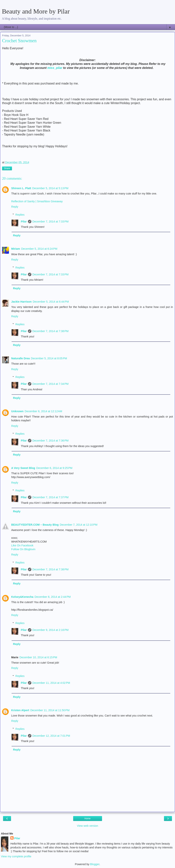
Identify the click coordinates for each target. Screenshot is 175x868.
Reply (15, 207)
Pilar (24, 222)
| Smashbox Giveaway (49, 201)
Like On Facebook (22, 545)
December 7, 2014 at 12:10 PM (78, 525)
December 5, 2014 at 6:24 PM (39, 249)
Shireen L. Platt (21, 188)
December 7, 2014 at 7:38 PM (51, 331)
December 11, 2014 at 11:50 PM (50, 710)
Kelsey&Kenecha (22, 597)
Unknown (17, 411)
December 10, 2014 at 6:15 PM (38, 657)
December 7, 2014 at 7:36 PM (51, 441)
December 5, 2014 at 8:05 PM (49, 358)
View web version (88, 826)
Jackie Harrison (21, 302)
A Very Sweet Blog (23, 468)
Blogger (95, 864)
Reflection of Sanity (23, 201)
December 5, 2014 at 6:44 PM (51, 302)
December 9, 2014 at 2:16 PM (51, 630)
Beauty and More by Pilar (36, 11)
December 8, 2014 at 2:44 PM (53, 597)
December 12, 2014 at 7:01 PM (51, 736)
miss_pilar (55, 68)
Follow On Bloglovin (23, 549)
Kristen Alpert (20, 710)
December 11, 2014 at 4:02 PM (51, 683)
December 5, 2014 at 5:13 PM (50, 188)
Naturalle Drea (21, 358)
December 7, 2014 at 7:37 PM (51, 497)
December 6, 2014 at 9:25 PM (54, 468)
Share (7, 168)
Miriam (16, 249)
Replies (20, 215)
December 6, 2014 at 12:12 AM (43, 411)
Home (87, 819)
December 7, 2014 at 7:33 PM (51, 222)
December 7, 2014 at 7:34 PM (51, 384)
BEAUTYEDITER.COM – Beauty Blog (35, 525)
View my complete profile (16, 856)
